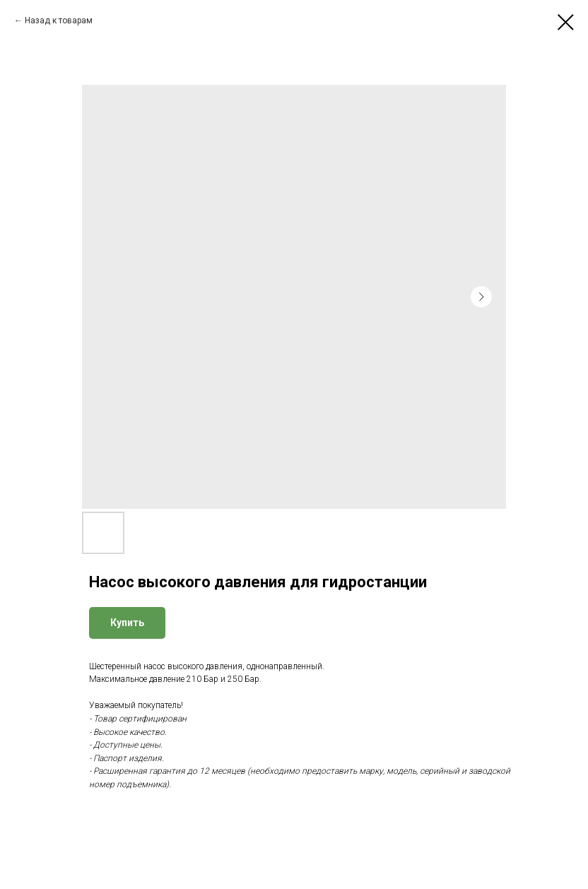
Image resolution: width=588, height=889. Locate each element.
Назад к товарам (59, 20)
